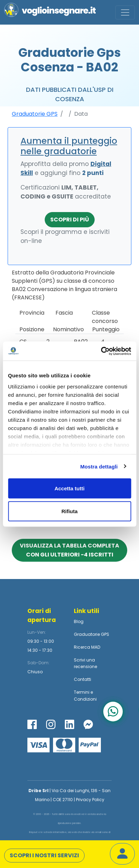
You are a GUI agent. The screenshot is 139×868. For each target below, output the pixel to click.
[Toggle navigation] (125, 12)
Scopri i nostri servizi (44, 855)
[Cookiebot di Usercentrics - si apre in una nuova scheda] (101, 351)
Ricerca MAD (87, 647)
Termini (82, 692)
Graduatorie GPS (35, 114)
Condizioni (85, 699)
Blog (79, 621)
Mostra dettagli (99, 466)
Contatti (82, 679)
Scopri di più (70, 220)
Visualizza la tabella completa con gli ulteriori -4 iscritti (69, 550)
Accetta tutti (69, 488)
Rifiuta (69, 511)
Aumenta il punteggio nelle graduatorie (69, 146)
